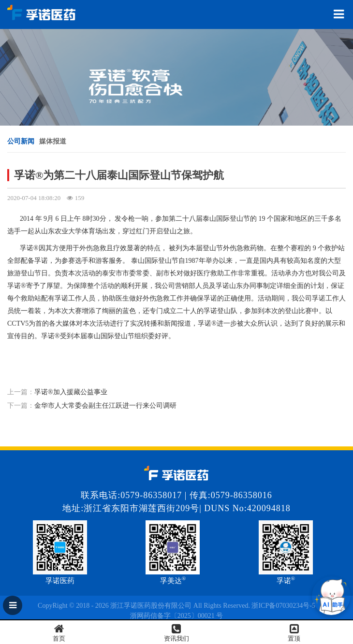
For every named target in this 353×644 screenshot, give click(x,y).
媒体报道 (53, 141)
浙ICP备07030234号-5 (283, 606)
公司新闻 (21, 141)
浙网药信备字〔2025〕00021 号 (177, 616)
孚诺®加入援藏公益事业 (71, 392)
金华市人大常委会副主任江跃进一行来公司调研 (105, 406)
